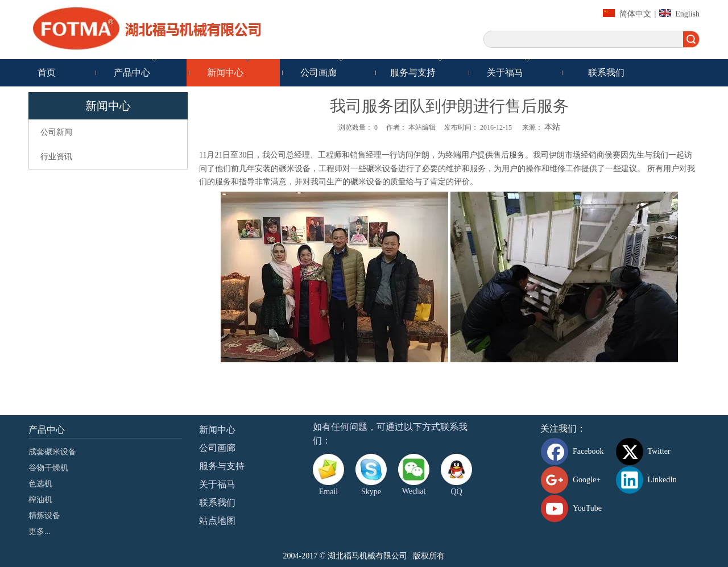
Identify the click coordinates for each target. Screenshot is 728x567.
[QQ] (456, 469)
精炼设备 (44, 516)
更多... (40, 531)
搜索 (691, 39)
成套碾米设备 (52, 452)
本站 (552, 127)
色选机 (40, 484)
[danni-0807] (414, 469)
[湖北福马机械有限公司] (154, 28)
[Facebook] (577, 452)
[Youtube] (577, 508)
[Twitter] (652, 452)
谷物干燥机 (48, 468)
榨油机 (40, 500)
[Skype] (371, 469)
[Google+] (577, 480)
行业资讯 (56, 157)
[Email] (328, 469)
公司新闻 (56, 132)
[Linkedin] (652, 480)
